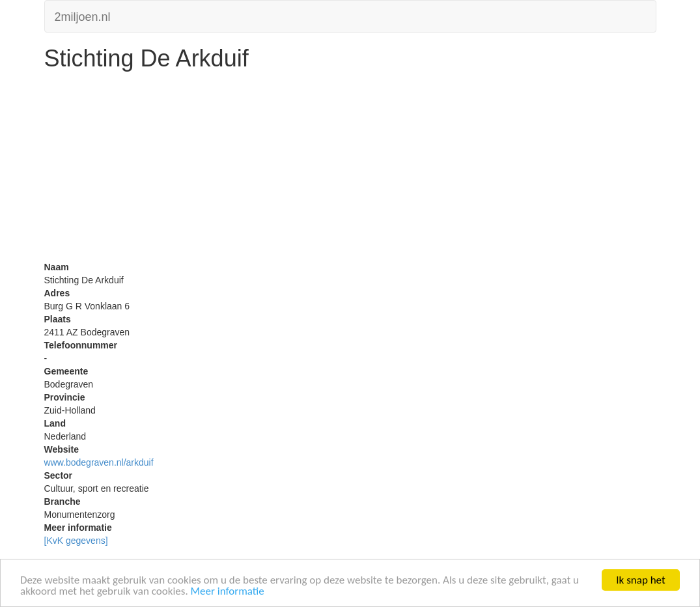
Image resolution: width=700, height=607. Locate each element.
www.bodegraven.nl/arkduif (99, 462)
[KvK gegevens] (76, 541)
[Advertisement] (350, 169)
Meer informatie (228, 592)
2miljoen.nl (83, 15)
